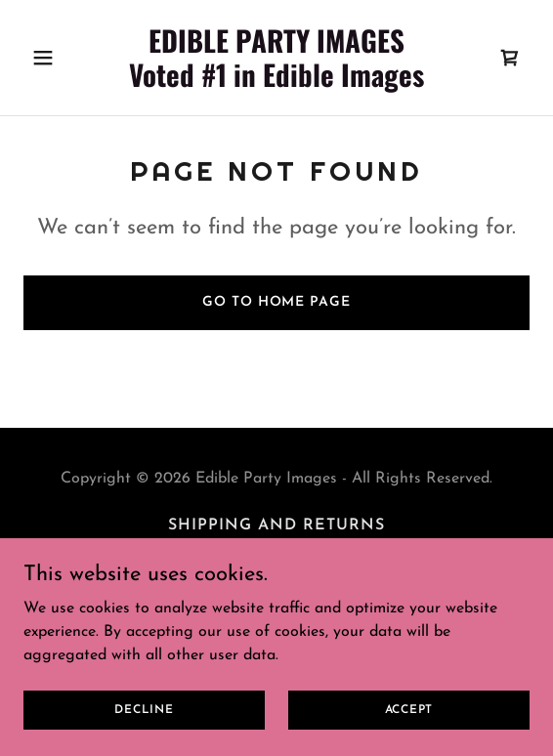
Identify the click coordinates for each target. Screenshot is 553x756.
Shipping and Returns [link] (276, 525)
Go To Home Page (276, 302)
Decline (144, 709)
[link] (277, 83)
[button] (62, 58)
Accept (409, 709)
